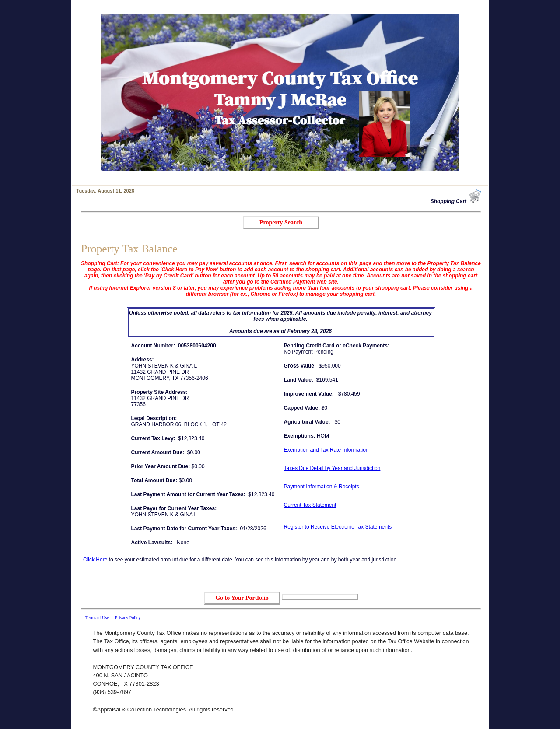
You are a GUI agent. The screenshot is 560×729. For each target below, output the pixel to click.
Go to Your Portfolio (242, 598)
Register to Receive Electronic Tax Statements (338, 527)
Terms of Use (97, 618)
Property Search (281, 223)
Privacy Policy (128, 618)
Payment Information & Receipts (322, 487)
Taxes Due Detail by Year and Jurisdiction (332, 468)
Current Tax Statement (310, 505)
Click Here (95, 560)
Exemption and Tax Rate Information (326, 450)
